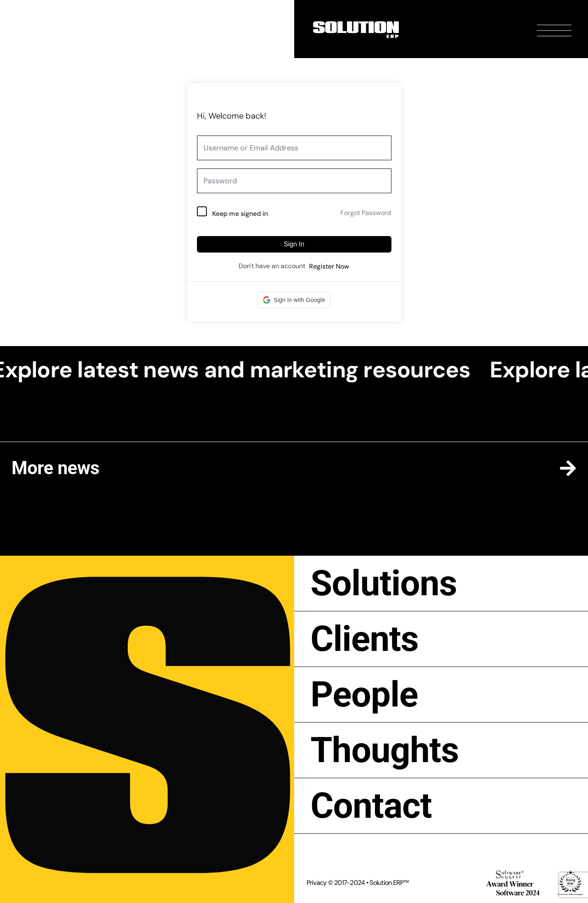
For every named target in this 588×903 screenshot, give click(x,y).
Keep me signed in (240, 214)
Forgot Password (366, 213)
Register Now (329, 266)
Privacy (317, 883)
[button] (294, 300)
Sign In (294, 244)
